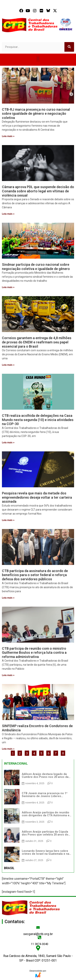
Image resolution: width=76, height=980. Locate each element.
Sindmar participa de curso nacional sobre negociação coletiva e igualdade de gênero (36, 267)
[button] (38, 59)
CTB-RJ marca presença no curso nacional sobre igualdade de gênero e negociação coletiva (36, 114)
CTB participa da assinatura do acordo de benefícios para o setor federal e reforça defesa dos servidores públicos (35, 575)
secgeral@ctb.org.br (38, 934)
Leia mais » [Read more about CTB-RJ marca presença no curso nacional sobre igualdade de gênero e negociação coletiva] (8, 136)
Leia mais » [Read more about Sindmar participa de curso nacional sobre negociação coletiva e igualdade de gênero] (8, 287)
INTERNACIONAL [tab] (16, 764)
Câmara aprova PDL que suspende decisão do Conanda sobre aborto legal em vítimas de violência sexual (38, 191)
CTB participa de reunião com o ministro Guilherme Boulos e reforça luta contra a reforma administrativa (34, 653)
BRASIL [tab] (9, 868)
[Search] (69, 47)
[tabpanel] (38, 816)
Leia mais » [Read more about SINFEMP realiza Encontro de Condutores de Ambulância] (8, 749)
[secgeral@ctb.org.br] (38, 927)
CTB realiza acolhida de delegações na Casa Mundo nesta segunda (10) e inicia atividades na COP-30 (38, 420)
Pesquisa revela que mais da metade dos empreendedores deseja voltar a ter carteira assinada (37, 497)
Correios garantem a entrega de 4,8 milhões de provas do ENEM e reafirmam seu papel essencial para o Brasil (37, 342)
